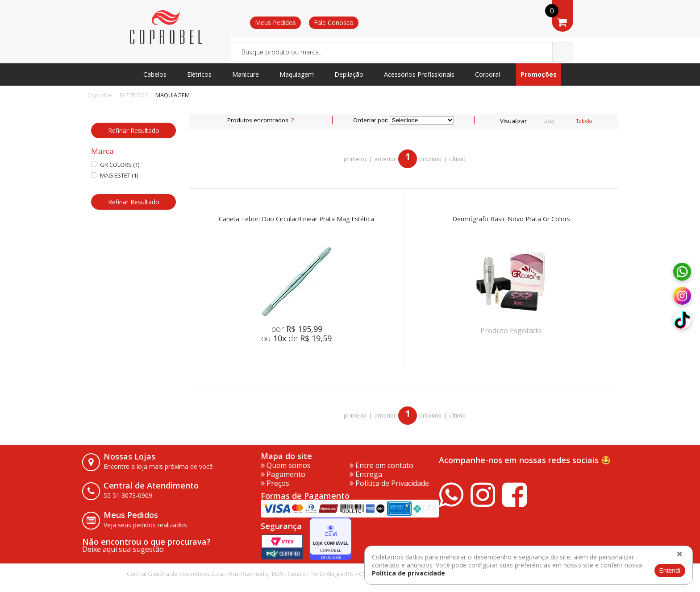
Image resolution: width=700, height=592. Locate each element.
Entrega (366, 474)
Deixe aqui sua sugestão (123, 549)
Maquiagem (297, 74)
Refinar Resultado (134, 130)
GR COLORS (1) (115, 165)
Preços (275, 483)
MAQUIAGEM (173, 95)
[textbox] (402, 52)
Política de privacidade (408, 573)
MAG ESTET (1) (115, 176)
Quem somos (286, 465)
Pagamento (283, 474)
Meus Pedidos (275, 23)
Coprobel (100, 95)
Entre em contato (381, 465)
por (297, 329)
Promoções (539, 74)
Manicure (246, 74)
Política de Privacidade (389, 483)
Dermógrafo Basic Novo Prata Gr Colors (511, 219)
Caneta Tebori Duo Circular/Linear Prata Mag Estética (296, 219)
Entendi (670, 571)
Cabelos (155, 74)
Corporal (487, 74)
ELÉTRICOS (134, 95)
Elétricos (199, 74)
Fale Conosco (334, 23)
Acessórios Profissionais (419, 74)
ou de (296, 338)
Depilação (349, 74)
